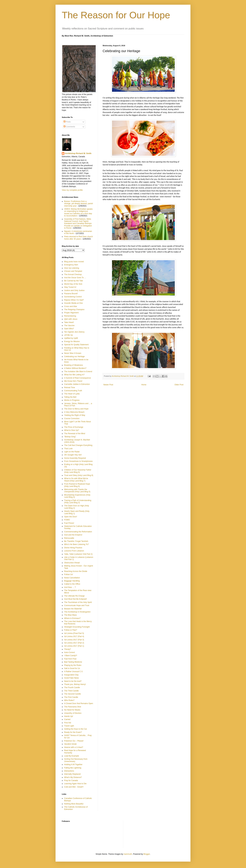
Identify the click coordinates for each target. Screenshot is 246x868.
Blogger (147, 854)
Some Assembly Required (75, 458)
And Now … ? (70, 587)
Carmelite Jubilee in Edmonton (77, 384)
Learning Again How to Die (75, 784)
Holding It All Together (73, 765)
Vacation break (70, 744)
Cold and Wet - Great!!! (74, 787)
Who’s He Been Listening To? (76, 544)
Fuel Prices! (69, 523)
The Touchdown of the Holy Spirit (78, 602)
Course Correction (72, 418)
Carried (67, 719)
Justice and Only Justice (74, 290)
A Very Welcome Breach (74, 412)
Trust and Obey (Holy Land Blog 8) (79, 475)
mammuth (128, 854)
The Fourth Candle (72, 687)
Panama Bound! (71, 294)
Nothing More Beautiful (74, 804)
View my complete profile (72, 190)
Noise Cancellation (72, 578)
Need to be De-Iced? (73, 681)
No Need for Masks (72, 710)
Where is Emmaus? (72, 618)
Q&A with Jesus (71, 319)
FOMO (67, 520)
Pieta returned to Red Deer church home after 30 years (79, 238)
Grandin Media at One (73, 303)
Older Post (179, 385)
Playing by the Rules (73, 665)
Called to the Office (72, 584)
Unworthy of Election (73, 713)
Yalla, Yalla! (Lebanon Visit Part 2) (78, 554)
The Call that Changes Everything (78, 445)
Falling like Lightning (73, 768)
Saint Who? (69, 329)
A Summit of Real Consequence (78, 378)
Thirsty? (68, 649)
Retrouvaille (69, 538)
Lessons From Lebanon (74, 551)
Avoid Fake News (71, 678)
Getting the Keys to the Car (76, 729)
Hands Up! (69, 716)
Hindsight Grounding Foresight (77, 627)
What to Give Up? (72, 430)
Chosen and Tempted (73, 271)
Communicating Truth (73, 391)
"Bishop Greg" (70, 437)
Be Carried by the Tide (74, 281)
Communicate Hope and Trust (77, 605)
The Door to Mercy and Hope (76, 409)
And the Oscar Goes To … (75, 278)
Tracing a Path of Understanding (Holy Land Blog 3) (78, 501)
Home (144, 385)
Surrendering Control (73, 297)
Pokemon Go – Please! (74, 741)
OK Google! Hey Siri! (73, 455)
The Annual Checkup (73, 274)
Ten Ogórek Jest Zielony (74, 332)
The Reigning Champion (74, 310)
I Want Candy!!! (71, 656)
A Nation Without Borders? (75, 368)
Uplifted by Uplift (71, 338)
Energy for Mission (72, 341)
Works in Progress (72, 400)
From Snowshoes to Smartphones (78, 461)
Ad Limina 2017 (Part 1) (74, 646)
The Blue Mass (70, 615)
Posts (67, 122)
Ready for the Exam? (73, 732)
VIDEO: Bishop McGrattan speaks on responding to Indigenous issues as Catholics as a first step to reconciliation (78, 212)
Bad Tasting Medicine (73, 662)
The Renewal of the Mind (75, 434)
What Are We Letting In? (74, 375)
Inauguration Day (71, 675)
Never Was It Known (73, 353)
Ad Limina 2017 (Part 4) (74, 636)
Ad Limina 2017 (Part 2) (74, 643)
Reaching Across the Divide (76, 571)
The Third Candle (71, 691)
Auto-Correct (70, 652)
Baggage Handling (72, 581)
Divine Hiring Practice (73, 548)
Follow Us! (69, 574)
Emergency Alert (71, 265)
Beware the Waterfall (73, 609)
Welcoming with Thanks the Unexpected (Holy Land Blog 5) (77, 491)
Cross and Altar (71, 306)
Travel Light (69, 726)
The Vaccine (69, 325)
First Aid (68, 723)
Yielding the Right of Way (75, 415)
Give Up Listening (72, 268)
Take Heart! (69, 322)
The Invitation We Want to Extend (78, 372)
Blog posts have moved (74, 262)
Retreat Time (70, 387)
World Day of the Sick (73, 284)
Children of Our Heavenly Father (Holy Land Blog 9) (78, 471)
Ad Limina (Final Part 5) (74, 633)
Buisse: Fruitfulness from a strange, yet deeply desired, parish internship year (79, 204)
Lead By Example (72, 756)
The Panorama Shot (73, 707)
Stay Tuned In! (70, 287)
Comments (69, 127)
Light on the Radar (72, 452)
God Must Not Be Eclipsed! (75, 599)
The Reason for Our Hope (116, 15)
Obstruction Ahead (72, 563)
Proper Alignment (71, 313)
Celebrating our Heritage (74, 356)
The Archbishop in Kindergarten (77, 612)
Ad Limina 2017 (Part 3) (74, 640)
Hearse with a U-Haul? (74, 747)
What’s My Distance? (73, 777)
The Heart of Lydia (72, 394)
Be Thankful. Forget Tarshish (76, 541)
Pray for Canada (71, 780)
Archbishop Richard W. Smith (78, 153)
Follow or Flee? (71, 630)
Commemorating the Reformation (78, 532)
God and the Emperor (73, 535)
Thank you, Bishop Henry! (75, 684)
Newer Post (108, 385)
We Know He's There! (73, 381)
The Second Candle (72, 694)
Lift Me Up (68, 335)
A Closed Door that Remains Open (79, 703)
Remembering (70, 316)
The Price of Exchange (74, 427)
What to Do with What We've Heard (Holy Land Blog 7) (76, 480)
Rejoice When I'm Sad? (74, 300)
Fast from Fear (70, 659)
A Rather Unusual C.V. (74, 672)
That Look (68, 449)
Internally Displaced (72, 774)
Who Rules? (69, 700)
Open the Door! (71, 517)
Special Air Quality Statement (76, 345)
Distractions (69, 771)
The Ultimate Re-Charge (74, 596)
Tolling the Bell (70, 397)
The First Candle (71, 697)
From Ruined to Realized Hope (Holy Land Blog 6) (77, 485)
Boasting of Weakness (74, 365)
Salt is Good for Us (72, 668)
